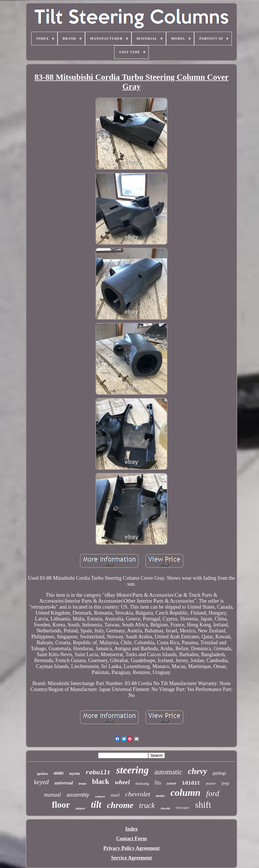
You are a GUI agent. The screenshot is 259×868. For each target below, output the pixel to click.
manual (52, 795)
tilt (96, 805)
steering (132, 770)
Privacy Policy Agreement (132, 848)
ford (213, 793)
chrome (120, 805)
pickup (219, 773)
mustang (142, 783)
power (211, 783)
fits (158, 783)
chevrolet (137, 794)
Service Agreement (131, 858)
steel (115, 795)
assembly (78, 795)
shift (203, 805)
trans (82, 783)
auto (59, 773)
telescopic (182, 808)
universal (64, 783)
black (101, 781)
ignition (43, 774)
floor (61, 805)
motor (160, 796)
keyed (41, 782)
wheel (122, 782)
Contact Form (131, 839)
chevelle (165, 808)
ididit (191, 783)
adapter (80, 808)
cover (171, 783)
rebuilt (98, 773)
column (186, 793)
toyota (75, 773)
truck (147, 805)
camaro (100, 796)
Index (131, 829)
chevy (198, 771)
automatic (168, 772)
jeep (225, 783)
